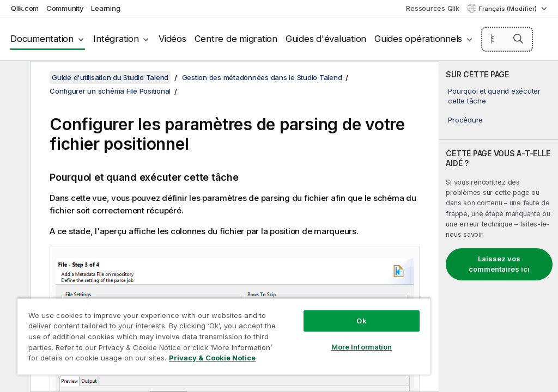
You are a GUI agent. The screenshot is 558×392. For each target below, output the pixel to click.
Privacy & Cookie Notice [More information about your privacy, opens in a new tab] (212, 358)
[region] (224, 336)
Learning (105, 8)
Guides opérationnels (418, 39)
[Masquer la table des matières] (14, 78)
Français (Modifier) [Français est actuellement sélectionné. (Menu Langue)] (508, 9)
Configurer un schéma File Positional (110, 91)
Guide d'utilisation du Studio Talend (110, 77)
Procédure (465, 120)
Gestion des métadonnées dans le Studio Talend (262, 77)
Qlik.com (25, 8)
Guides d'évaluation (326, 39)
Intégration (116, 39)
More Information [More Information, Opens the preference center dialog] (362, 347)
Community (65, 8)
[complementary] (499, 226)
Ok (361, 321)
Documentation (42, 39)
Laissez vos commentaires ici (499, 264)
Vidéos (172, 39)
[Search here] (507, 39)
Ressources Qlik (432, 8)
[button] (518, 39)
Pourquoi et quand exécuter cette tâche (494, 96)
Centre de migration (236, 39)
